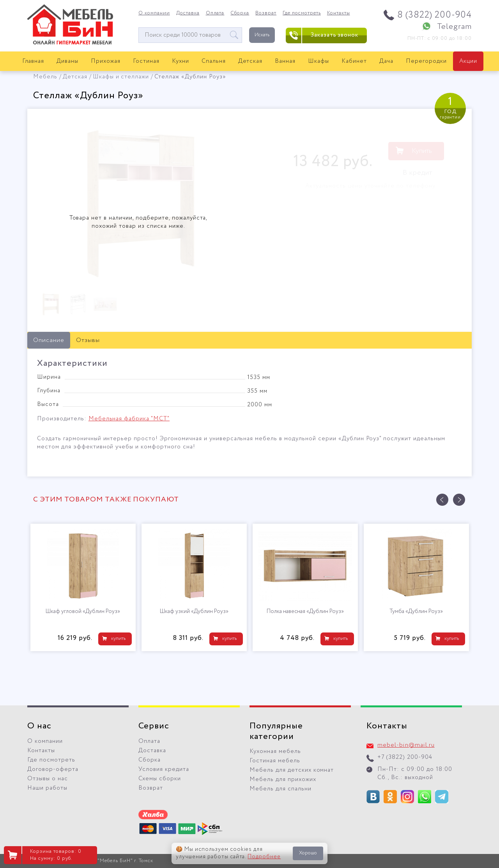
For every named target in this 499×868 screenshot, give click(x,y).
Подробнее (264, 857)
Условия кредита (164, 769)
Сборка (240, 13)
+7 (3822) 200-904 (405, 757)
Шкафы (319, 61)
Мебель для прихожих (283, 779)
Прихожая (106, 61)
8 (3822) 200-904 (434, 15)
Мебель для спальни (280, 789)
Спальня (214, 61)
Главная (33, 61)
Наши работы (47, 788)
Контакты (339, 13)
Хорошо (308, 853)
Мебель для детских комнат (292, 770)
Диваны (67, 61)
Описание (49, 340)
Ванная (285, 61)
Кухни (180, 61)
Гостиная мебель (275, 761)
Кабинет (354, 61)
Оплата (215, 13)
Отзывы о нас (48, 779)
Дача (386, 61)
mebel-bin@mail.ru (406, 745)
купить (118, 639)
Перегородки (426, 61)
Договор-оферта (53, 769)
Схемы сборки (160, 779)
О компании (154, 13)
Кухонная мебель (275, 751)
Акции (468, 61)
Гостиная (146, 61)
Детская (250, 61)
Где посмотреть (302, 13)
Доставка (188, 13)
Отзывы (88, 340)
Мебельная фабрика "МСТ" (129, 419)
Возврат (266, 13)
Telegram (454, 27)
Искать (262, 35)
